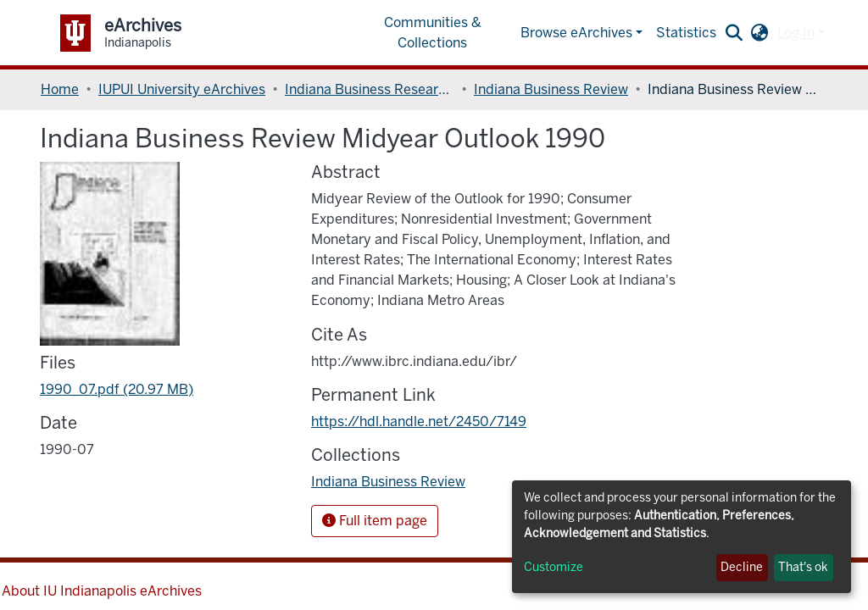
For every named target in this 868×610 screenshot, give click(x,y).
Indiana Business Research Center (370, 89)
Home (60, 89)
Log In (796, 33)
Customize (554, 567)
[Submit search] (734, 33)
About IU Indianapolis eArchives (102, 591)
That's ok (803, 567)
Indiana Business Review (551, 89)
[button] (760, 33)
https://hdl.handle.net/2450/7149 (419, 421)
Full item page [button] (375, 521)
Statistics (686, 33)
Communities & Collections (433, 33)
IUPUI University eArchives (182, 89)
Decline (742, 567)
